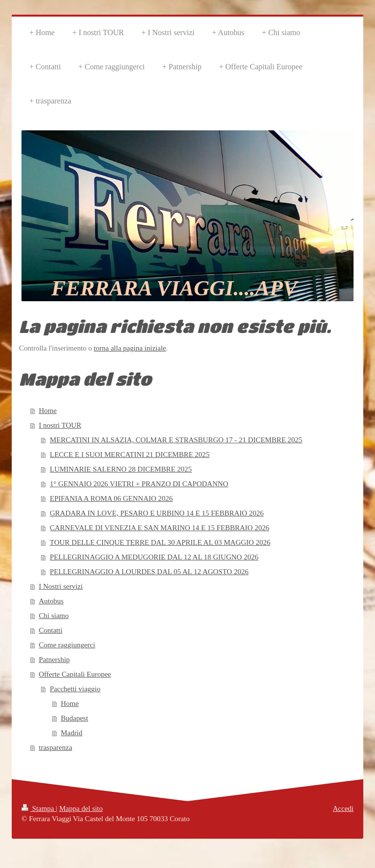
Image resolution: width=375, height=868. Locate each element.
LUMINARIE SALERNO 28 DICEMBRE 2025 (121, 469)
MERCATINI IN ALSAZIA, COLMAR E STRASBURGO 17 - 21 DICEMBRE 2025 (176, 440)
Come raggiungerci (67, 645)
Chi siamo (54, 616)
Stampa (39, 808)
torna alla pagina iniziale (130, 348)
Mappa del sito (81, 808)
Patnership (54, 660)
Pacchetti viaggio (75, 689)
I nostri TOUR (60, 425)
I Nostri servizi (61, 586)
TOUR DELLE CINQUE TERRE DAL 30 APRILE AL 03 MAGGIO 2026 (160, 542)
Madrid (72, 733)
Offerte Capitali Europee (75, 674)
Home (48, 411)
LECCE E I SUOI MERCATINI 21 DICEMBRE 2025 (130, 455)
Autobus (52, 601)
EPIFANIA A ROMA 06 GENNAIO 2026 (111, 498)
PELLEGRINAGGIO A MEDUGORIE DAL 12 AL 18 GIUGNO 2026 (154, 557)
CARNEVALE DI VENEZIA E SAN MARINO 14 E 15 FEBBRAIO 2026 (159, 528)
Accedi (343, 808)
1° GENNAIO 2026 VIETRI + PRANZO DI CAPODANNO (139, 484)
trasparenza (56, 747)
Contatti (51, 630)
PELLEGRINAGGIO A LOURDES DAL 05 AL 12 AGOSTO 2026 (149, 572)
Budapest (75, 718)
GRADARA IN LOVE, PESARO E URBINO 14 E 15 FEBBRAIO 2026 (157, 513)
